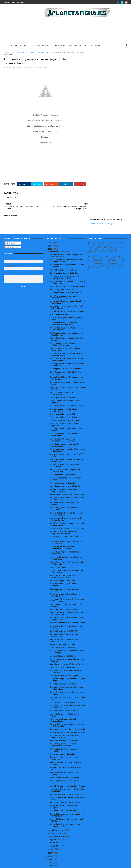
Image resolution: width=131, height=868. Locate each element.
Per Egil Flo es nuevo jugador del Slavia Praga (65, 463)
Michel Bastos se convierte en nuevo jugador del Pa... (66, 253)
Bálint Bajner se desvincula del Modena (67, 279)
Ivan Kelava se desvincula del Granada (67, 304)
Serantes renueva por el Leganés (64, 668)
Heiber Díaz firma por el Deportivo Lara (65, 774)
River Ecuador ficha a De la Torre (65, 703)
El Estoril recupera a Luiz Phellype (66, 285)
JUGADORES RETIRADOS (20, 45)
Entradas (10, 235)
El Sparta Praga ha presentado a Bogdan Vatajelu (67, 672)
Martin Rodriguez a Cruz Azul (63, 573)
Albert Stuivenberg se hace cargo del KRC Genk (66, 812)
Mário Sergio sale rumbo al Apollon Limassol (65, 365)
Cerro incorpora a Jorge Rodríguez (65, 660)
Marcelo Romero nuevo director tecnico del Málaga (67, 644)
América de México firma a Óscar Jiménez (64, 766)
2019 (51, 235)
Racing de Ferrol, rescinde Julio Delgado (65, 799)
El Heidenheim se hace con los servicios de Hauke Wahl (63, 316)
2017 (51, 238)
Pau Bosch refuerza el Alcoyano (64, 733)
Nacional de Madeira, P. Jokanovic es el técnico (66, 370)
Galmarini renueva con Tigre (62, 637)
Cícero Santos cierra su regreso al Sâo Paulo (67, 448)
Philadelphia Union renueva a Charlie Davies (66, 331)
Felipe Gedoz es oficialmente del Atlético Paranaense (65, 336)
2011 (51, 858)
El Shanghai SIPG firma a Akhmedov (65, 361)
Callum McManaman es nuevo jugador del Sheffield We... (67, 807)
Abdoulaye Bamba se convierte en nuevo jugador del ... (67, 357)
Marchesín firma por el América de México (65, 761)
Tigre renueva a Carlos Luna (62, 640)
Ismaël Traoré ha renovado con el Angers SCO (65, 394)
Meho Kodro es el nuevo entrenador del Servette (67, 258)
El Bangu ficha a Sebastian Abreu (65, 648)
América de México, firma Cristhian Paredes (66, 756)
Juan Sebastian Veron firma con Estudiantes (64, 627)
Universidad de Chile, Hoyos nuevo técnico (65, 742)
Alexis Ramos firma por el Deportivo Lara (66, 530)
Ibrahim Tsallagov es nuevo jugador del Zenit (67, 311)
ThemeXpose (17, 865)
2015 (51, 845)
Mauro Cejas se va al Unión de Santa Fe (67, 721)
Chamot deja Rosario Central (62, 390)
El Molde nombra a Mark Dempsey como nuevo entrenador (66, 427)
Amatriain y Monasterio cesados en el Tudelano (66, 501)
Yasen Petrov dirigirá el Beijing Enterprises (65, 341)
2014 (51, 849)
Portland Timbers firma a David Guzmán (67, 615)
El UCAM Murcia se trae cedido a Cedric (67, 778)
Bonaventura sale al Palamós (62, 475)
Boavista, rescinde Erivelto (62, 746)
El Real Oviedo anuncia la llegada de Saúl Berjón (66, 564)
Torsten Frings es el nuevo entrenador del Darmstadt (67, 717)
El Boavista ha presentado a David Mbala (65, 707)
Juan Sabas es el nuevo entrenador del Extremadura (67, 491)
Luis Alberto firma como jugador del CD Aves (66, 597)
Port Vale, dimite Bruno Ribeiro (64, 795)
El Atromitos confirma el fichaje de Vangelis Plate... (66, 347)
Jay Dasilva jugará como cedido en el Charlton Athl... (66, 326)
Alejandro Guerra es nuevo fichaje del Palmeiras (67, 664)
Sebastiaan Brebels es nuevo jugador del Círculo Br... (66, 535)
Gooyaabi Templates (44, 865)
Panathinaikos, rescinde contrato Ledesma (65, 582)
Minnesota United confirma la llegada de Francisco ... (66, 680)
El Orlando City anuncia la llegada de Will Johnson (67, 592)
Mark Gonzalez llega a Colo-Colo (64, 265)
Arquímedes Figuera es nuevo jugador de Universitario (67, 294)
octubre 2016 (56, 826)
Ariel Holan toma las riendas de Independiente (64, 437)
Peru (33, 52)
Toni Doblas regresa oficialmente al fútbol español (66, 545)
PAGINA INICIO (9, 2)
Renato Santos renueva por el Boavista (67, 521)
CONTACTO (20, 2)
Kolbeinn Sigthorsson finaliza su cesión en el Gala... (65, 402)
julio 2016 (55, 835)
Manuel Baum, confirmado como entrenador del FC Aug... (63, 569)
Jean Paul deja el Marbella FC (63, 623)
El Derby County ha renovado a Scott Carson (66, 422)
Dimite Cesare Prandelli (60, 307)
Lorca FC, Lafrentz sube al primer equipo (65, 471)
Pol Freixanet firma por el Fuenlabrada (62, 386)
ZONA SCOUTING (75, 45)
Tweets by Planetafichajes (102, 57)
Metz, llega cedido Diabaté (62, 282)
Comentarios (11, 239)
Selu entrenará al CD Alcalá (62, 467)
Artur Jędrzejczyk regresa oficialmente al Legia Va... (67, 275)
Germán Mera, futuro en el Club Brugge (67, 487)
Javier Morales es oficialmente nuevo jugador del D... (66, 685)
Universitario (43, 52)
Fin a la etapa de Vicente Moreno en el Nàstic (67, 791)
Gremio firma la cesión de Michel (65, 770)
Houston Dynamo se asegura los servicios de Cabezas (63, 525)
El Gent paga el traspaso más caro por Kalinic (67, 652)
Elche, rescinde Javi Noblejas (63, 410)
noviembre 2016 (57, 822)
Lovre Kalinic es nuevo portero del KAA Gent (67, 691)
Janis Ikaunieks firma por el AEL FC (66, 602)
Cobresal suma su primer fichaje (64, 413)
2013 (51, 852)
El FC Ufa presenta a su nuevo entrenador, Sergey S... (63, 289)
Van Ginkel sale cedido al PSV (63, 262)
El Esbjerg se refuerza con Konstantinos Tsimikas (62, 540)
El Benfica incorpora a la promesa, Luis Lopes (65, 458)
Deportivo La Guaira (19, 52)
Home (6, 45)
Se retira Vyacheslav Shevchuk (63, 803)
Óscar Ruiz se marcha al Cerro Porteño (67, 656)
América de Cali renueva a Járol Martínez (64, 633)
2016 (51, 241)
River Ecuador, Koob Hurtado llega (65, 695)
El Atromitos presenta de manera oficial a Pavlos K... (64, 269)
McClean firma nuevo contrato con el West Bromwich (66, 321)
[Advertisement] (20, 24)
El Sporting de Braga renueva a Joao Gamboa (66, 619)
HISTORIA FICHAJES (93, 45)
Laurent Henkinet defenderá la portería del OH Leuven (67, 606)
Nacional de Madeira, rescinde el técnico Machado (65, 483)
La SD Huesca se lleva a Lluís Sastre (66, 478)
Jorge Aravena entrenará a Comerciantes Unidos (67, 375)
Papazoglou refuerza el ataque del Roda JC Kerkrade (67, 555)
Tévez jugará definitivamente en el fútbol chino (66, 550)
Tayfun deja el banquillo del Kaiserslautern (63, 712)
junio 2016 (55, 838)
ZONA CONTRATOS (59, 45)
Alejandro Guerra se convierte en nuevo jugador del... (67, 699)
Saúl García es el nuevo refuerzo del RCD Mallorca (66, 299)
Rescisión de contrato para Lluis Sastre (65, 496)
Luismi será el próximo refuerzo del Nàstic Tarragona (66, 511)
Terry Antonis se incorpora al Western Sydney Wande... (67, 352)
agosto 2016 (56, 832)
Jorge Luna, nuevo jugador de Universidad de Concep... (63, 737)
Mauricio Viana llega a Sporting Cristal (64, 577)
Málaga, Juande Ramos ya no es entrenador (63, 750)
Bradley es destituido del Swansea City (67, 725)
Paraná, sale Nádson (59, 560)
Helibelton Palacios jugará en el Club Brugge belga (67, 516)
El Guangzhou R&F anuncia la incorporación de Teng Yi (62, 432)
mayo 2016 (55, 841)
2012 (51, 855)
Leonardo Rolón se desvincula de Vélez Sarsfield (67, 782)
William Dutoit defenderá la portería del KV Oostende (66, 506)
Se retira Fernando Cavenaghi (63, 676)
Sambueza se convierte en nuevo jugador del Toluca (67, 380)
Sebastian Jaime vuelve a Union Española (64, 417)
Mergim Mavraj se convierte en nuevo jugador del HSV (66, 817)
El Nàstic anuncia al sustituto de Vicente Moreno (65, 587)
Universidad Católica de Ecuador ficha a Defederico (67, 611)
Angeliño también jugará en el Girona (67, 787)
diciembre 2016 (57, 244)
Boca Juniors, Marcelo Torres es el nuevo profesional (65, 729)
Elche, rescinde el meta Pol (62, 406)
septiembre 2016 (58, 829)
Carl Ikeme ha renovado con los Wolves (67, 398)
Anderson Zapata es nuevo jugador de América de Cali (66, 248)
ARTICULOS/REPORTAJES (41, 45)
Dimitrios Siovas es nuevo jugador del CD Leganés (67, 453)
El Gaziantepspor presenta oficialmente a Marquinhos (67, 442)
